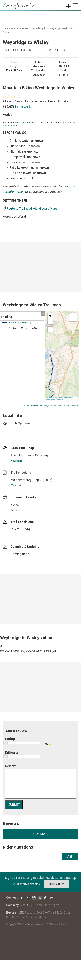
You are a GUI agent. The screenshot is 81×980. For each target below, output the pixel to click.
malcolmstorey (21, 480)
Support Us (40, 905)
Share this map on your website (64, 406)
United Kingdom (40, 28)
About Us (26, 905)
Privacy (62, 924)
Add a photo (38, 50)
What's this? (16, 486)
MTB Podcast (27, 913)
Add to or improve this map (34, 406)
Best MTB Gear (15, 917)
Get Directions (16, 50)
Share (55, 50)
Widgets (54, 905)
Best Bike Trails (46, 913)
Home (6, 28)
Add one (15, 510)
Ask (70, 856)
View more (16, 461)
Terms (53, 924)
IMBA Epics (63, 913)
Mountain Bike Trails (20, 28)
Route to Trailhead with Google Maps (32, 208)
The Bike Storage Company (29, 455)
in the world (23, 107)
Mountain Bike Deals (38, 917)
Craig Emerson (24, 122)
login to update (19, 535)
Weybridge (55, 28)
